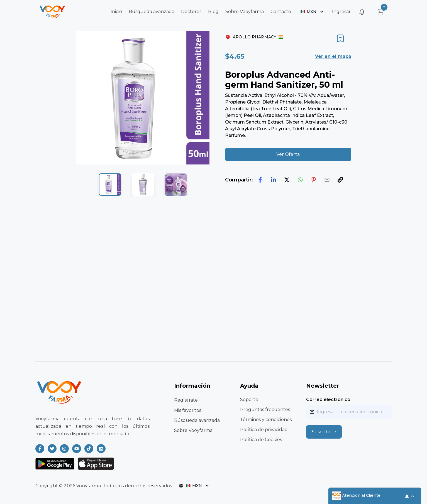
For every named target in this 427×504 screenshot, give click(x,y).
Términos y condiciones (266, 420)
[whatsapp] (300, 180)
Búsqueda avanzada (152, 12)
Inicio (116, 12)
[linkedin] (274, 180)
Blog (213, 12)
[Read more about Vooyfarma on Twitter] (52, 449)
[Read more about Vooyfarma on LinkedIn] (101, 449)
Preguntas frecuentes (265, 410)
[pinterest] (314, 180)
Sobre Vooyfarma (245, 12)
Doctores (191, 12)
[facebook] (260, 180)
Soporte (249, 399)
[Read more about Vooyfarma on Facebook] (40, 449)
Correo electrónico (328, 399)
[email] (327, 180)
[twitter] (287, 180)
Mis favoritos (188, 410)
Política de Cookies (261, 440)
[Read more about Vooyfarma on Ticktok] (89, 449)
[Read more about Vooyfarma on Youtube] (77, 449)
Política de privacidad (264, 430)
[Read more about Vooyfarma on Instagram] (64, 449)
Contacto (281, 12)
